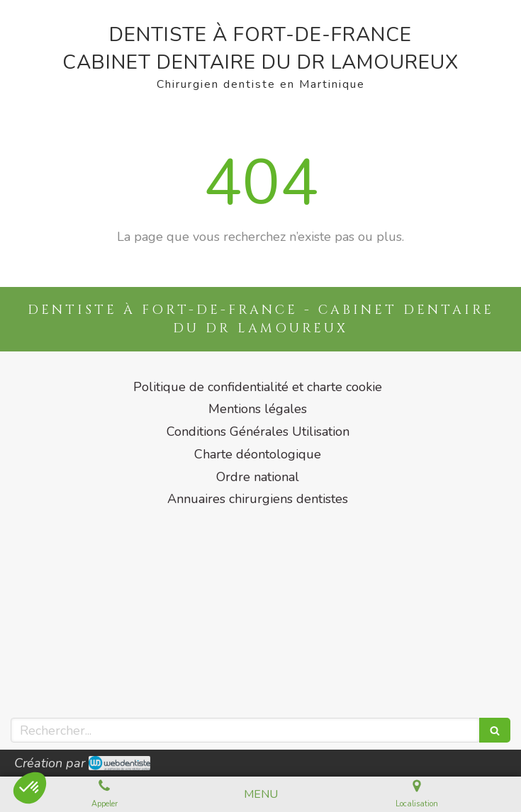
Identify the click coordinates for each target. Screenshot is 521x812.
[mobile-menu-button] (261, 795)
